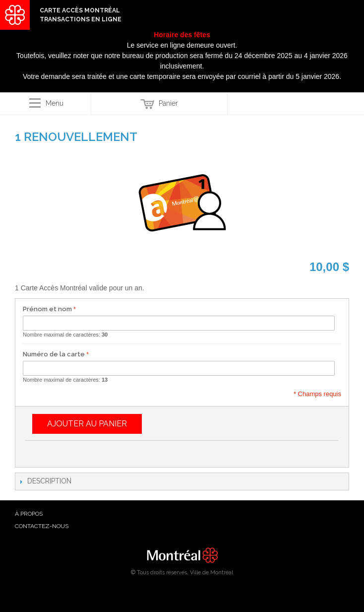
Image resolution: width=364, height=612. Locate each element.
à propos (29, 514)
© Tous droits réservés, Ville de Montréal (182, 573)
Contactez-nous (42, 526)
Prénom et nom (47, 309)
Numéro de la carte (54, 354)
